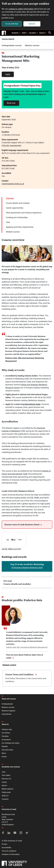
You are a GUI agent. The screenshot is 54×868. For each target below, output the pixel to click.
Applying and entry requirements (20, 227)
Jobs (4, 772)
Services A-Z (6, 779)
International (6, 714)
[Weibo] (27, 833)
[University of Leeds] (14, 864)
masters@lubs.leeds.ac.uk (13, 184)
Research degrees (8, 711)
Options (32, 24)
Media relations (8, 789)
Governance (6, 740)
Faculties (33, 33)
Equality (5, 746)
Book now (11, 103)
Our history (6, 733)
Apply (8, 74)
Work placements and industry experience (24, 213)
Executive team (7, 750)
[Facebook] (3, 833)
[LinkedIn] (9, 833)
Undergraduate (7, 704)
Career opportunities (15, 208)
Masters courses (32, 46)
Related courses (13, 232)
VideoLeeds (6, 792)
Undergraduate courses (12, 46)
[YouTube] (15, 833)
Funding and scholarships (17, 217)
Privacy (4, 844)
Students (16, 33)
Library (4, 782)
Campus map (7, 729)
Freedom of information (11, 854)
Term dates (6, 775)
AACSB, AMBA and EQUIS (11, 549)
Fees (8, 222)
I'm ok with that (12, 24)
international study (32, 404)
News (4, 753)
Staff (25, 33)
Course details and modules (18, 203)
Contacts (5, 799)
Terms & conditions (9, 851)
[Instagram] (21, 833)
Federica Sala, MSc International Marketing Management (27, 647)
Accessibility (6, 848)
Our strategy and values (11, 743)
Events (4, 757)
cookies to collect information (21, 9)
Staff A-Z (5, 796)
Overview (10, 198)
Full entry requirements (11, 145)
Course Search (8, 39)
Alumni (43, 33)
